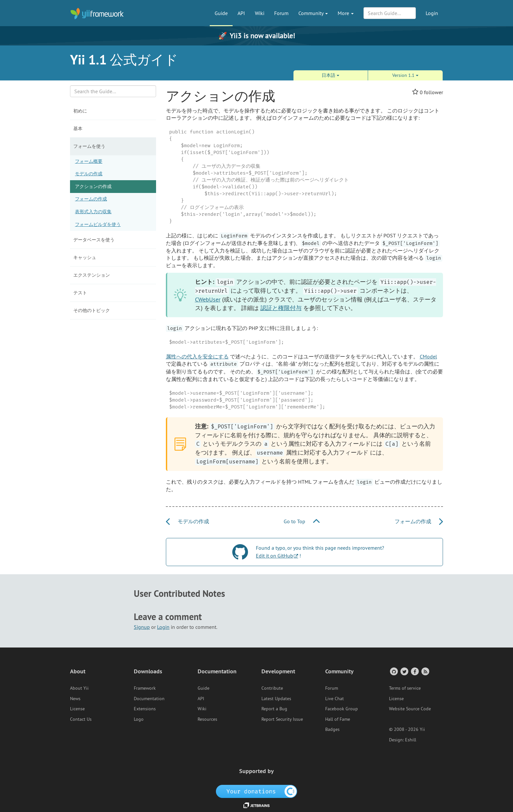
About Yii (79, 688)
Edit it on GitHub (274, 556)
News (75, 699)
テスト (80, 293)
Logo (139, 719)
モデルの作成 (89, 174)
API (241, 13)
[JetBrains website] (256, 805)
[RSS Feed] (425, 671)
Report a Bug (274, 709)
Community (313, 13)
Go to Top (302, 521)
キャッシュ (85, 257)
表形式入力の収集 (93, 212)
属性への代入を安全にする (197, 356)
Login (432, 13)
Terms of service (405, 688)
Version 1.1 (405, 75)
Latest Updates (276, 699)
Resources (207, 719)
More (346, 13)
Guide (221, 13)
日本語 (330, 75)
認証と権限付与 (281, 308)
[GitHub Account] (393, 671)
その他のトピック (92, 310)
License (77, 709)
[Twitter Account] (404, 671)
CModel (428, 356)
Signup (142, 627)
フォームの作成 (91, 199)
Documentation (149, 699)
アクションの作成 (93, 186)
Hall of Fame (338, 719)
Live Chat (335, 699)
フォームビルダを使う (98, 224)
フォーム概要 (89, 161)
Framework (145, 688)
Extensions (145, 709)
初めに (80, 111)
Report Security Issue (282, 719)
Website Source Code (410, 709)
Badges (332, 729)
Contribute (272, 688)
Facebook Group (342, 709)
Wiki (260, 13)
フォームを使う (89, 146)
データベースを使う (94, 240)
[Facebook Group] (414, 671)
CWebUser (208, 299)
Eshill (411, 740)
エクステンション (92, 275)
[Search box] (113, 91)
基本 (78, 129)
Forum (281, 13)
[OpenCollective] (257, 791)
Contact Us (81, 719)
